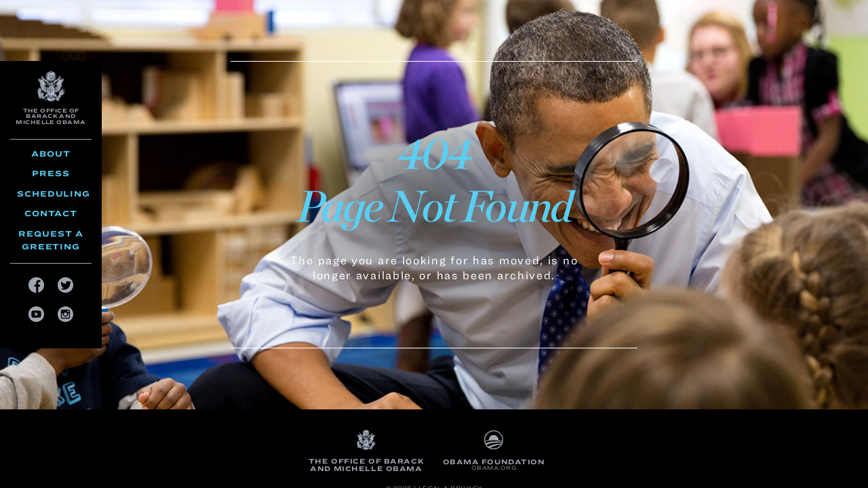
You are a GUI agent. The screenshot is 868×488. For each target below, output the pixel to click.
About (51, 154)
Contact (51, 213)
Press (51, 173)
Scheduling (54, 194)
